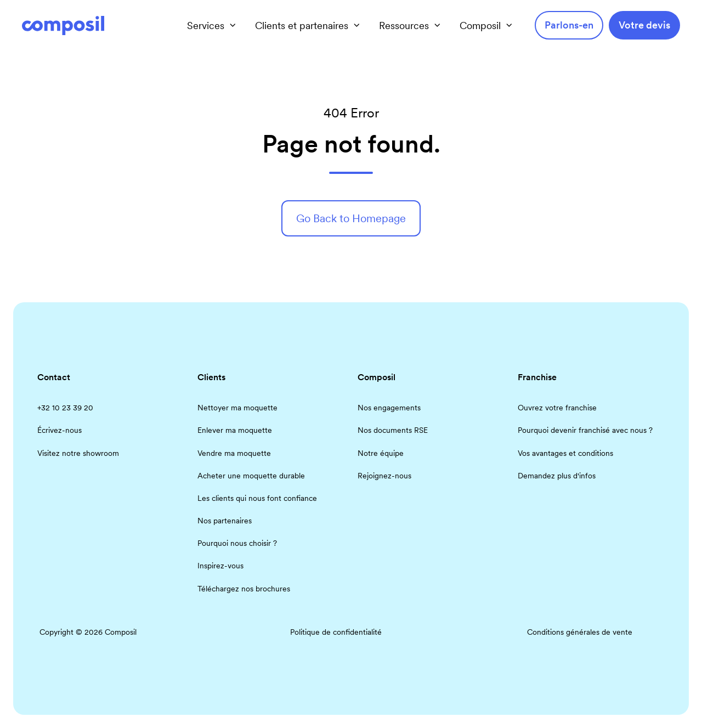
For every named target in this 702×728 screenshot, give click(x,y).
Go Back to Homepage (351, 218)
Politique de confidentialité (336, 632)
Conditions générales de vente (580, 632)
